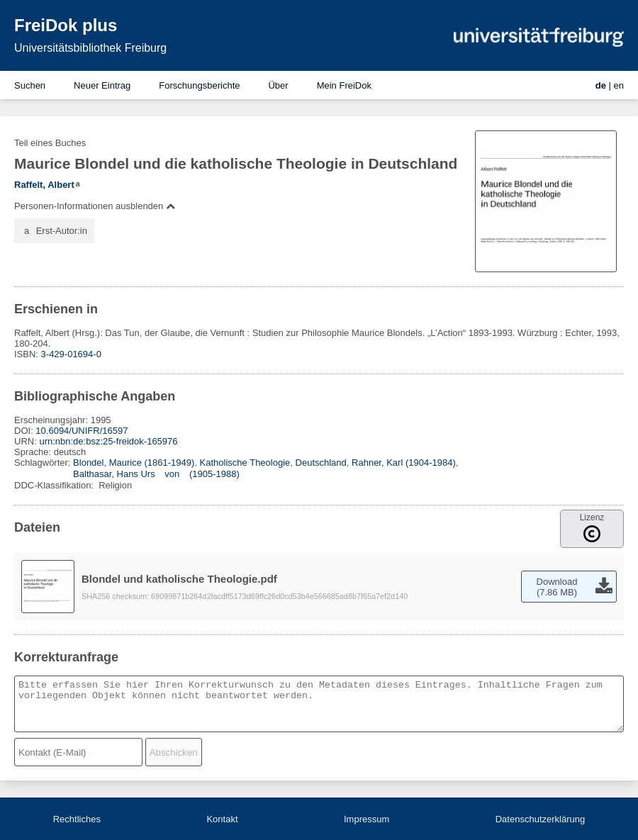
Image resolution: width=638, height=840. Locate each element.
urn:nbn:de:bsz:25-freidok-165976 (108, 441)
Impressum (366, 819)
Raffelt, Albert (44, 185)
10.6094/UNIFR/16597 (82, 431)
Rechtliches (77, 819)
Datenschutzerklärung (540, 819)
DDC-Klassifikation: (55, 485)
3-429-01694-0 (71, 354)
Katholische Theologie (245, 463)
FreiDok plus (66, 25)
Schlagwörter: (44, 463)
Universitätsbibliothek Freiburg (90, 48)
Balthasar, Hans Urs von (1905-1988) (156, 474)
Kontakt (222, 819)
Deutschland (321, 463)
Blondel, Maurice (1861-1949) (134, 463)
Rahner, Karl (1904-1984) (404, 463)
